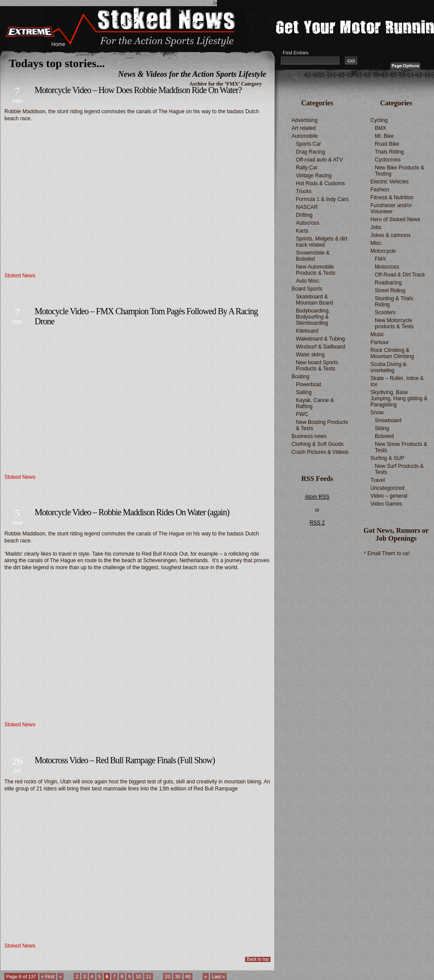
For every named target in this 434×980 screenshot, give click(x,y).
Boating (301, 377)
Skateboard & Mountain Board (315, 300)
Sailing (304, 392)
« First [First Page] (48, 976)
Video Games (386, 504)
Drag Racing (311, 152)
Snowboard (388, 420)
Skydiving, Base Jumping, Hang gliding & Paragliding (399, 398)
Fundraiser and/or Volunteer (391, 208)
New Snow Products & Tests (401, 447)
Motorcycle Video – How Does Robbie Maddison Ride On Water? (138, 90)
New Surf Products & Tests (399, 469)
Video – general (389, 496)
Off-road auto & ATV (319, 160)
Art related (304, 128)
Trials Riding (389, 152)
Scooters (385, 312)
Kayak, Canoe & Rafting (315, 403)
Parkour (380, 342)
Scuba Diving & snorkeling (388, 367)
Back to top (258, 959)
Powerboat (308, 384)
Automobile (305, 136)
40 (188, 976)
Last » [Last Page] (218, 976)
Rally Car (307, 168)
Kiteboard (307, 331)
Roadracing (388, 283)
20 (167, 976)
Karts (302, 231)
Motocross (387, 267)
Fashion (380, 190)
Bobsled (384, 436)
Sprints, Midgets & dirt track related (322, 242)
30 (178, 976)
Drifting (304, 215)
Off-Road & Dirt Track (400, 275)
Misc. (377, 243)
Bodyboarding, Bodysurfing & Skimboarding (313, 317)
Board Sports (307, 289)
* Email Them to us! (387, 553)
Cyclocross (388, 160)
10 (138, 976)
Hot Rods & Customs (320, 183)
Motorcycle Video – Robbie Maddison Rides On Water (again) (132, 512)
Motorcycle (383, 251)
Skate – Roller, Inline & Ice (397, 381)
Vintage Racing (314, 176)
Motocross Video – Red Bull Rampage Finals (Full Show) (125, 760)
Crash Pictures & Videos (320, 452)
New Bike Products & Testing (400, 171)
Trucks (304, 191)
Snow (377, 413)
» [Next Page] (206, 976)
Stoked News (20, 276)
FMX (380, 259)
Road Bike (387, 144)
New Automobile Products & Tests (316, 270)
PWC (302, 414)
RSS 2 (317, 523)
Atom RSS (317, 497)
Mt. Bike (384, 136)
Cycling (379, 120)
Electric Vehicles (390, 182)
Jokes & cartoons (391, 235)
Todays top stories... (57, 63)
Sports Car (308, 144)
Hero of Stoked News (395, 219)
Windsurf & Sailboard (321, 347)
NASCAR (307, 207)
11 (149, 976)
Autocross (308, 223)
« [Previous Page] (60, 976)
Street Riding (390, 291)
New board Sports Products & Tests (317, 366)
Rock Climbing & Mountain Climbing (392, 353)
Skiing (382, 428)
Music (377, 334)
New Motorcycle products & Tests (394, 323)
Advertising (304, 120)
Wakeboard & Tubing (320, 339)
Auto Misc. (308, 281)
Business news (309, 436)
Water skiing (310, 355)
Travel (378, 480)
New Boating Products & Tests (322, 425)
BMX (381, 128)
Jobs (376, 227)
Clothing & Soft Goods (318, 444)
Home (58, 44)
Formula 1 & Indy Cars (322, 199)
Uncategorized (387, 488)
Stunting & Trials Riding (394, 302)
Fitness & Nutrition (392, 197)
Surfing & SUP (387, 458)
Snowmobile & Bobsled (313, 256)
